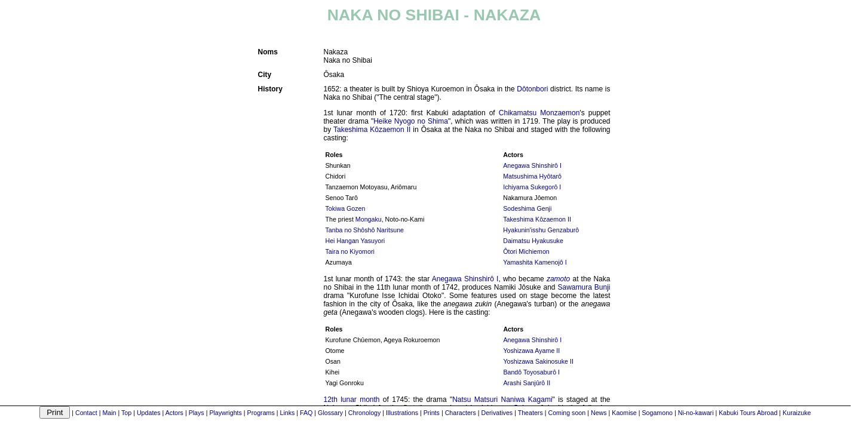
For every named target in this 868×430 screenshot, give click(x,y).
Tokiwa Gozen (346, 208)
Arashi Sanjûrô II (527, 383)
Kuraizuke (797, 413)
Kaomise (624, 413)
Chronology (365, 413)
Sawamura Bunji (584, 287)
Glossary (330, 413)
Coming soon (567, 413)
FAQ (306, 413)
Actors (174, 413)
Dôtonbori (532, 89)
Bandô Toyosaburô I (531, 372)
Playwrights (225, 413)
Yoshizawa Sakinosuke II (538, 361)
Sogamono (657, 413)
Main (109, 413)
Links (287, 413)
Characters (461, 413)
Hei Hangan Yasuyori (355, 241)
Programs (261, 413)
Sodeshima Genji (527, 208)
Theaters (530, 413)
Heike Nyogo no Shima (411, 121)
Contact (86, 413)
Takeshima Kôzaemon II (372, 130)
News (599, 413)
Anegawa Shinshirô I (532, 165)
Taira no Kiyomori (350, 251)
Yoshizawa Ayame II (531, 351)
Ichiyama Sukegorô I (532, 187)
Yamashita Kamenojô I (535, 262)
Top (126, 413)
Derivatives (497, 413)
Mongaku (369, 219)
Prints (432, 413)
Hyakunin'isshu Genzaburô (541, 230)
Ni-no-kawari (696, 413)
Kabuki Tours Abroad (748, 413)
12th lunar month (352, 400)
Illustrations (402, 413)
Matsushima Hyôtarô (532, 176)
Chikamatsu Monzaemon (539, 113)
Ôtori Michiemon (526, 251)
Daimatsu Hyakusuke (533, 241)
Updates (149, 413)
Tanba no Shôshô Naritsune (365, 230)
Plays (197, 413)
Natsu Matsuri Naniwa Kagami (502, 400)
